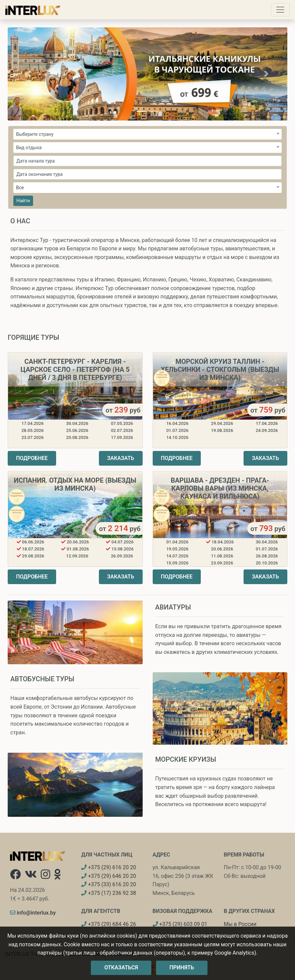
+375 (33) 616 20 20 (109, 884)
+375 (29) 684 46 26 (109, 924)
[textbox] (147, 134)
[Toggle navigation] (280, 10)
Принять (182, 967)
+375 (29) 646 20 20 (109, 876)
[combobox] (147, 134)
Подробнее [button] (32, 458)
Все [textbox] (20, 188)
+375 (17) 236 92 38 (109, 893)
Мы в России (240, 924)
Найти (23, 201)
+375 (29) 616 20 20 (109, 867)
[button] (29, 74)
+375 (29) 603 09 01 (180, 924)
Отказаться (121, 967)
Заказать (121, 458)
